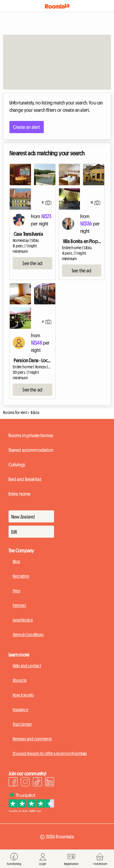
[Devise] (31, 532)
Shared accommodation (31, 450)
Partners (19, 605)
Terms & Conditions (28, 635)
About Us (20, 680)
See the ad (32, 263)
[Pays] (31, 516)
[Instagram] (25, 783)
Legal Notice (23, 620)
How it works (23, 695)
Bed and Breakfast (25, 479)
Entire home (20, 494)
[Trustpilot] (31, 811)
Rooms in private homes (31, 435)
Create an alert (27, 127)
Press (17, 591)
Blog (17, 562)
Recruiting (21, 576)
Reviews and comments (32, 739)
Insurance (21, 710)
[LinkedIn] (50, 783)
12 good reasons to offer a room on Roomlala (50, 753)
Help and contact (27, 666)
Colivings (17, 465)
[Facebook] (13, 783)
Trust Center (22, 724)
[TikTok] (37, 783)
